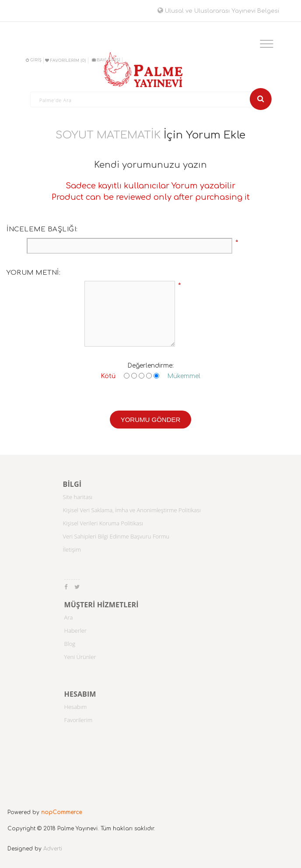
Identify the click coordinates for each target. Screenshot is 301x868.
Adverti (53, 849)
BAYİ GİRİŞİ (106, 60)
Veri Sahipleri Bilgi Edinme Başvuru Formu (116, 536)
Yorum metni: (33, 273)
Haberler (75, 631)
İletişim (72, 549)
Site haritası (78, 497)
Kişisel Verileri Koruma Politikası (103, 523)
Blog (70, 644)
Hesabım (76, 707)
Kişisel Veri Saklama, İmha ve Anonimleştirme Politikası (132, 510)
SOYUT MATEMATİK (108, 135)
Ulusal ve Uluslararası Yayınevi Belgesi (218, 11)
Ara (69, 617)
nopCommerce (61, 812)
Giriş (34, 60)
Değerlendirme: (150, 366)
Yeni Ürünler (80, 657)
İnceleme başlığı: (42, 229)
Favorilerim (79, 720)
